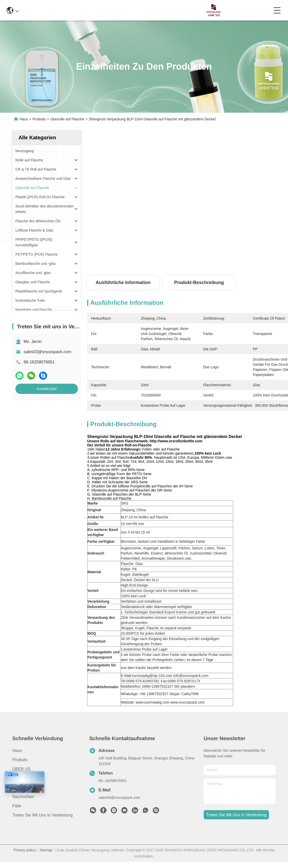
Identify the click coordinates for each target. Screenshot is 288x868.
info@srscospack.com (84, 10)
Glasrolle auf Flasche (67, 119)
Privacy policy (25, 850)
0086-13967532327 (131, 10)
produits (20, 760)
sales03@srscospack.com (47, 352)
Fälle (17, 806)
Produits (39, 119)
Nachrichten (23, 797)
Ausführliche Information (123, 283)
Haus (24, 119)
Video (18, 787)
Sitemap (46, 850)
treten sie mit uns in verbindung (236, 815)
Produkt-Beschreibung (199, 283)
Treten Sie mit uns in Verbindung (42, 815)
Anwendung (23, 778)
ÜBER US (21, 769)
